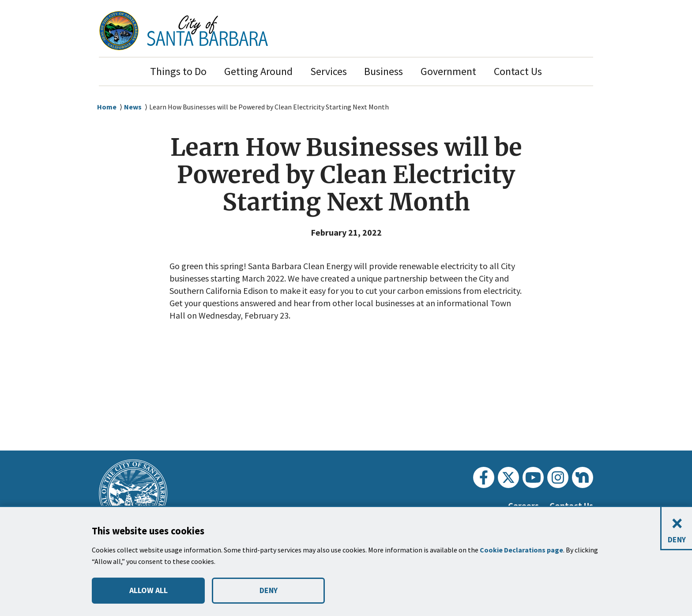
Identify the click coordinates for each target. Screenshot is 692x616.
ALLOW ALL (148, 590)
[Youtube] (533, 477)
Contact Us (518, 71)
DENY (268, 590)
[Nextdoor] (583, 477)
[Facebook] (484, 477)
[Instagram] (558, 477)
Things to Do (178, 71)
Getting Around (258, 71)
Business (384, 71)
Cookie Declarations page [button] (523, 550)
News (133, 107)
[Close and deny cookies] (676, 529)
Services (329, 71)
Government (448, 71)
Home (107, 107)
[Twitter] (508, 477)
